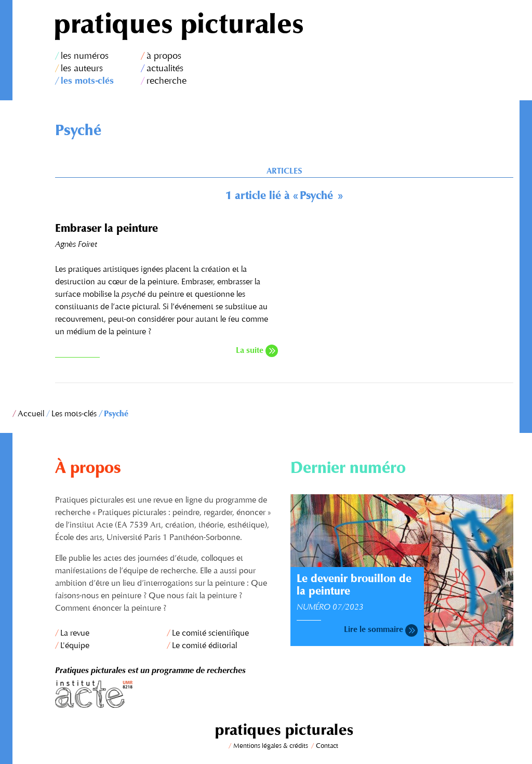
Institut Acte (167, 694)
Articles (284, 172)
